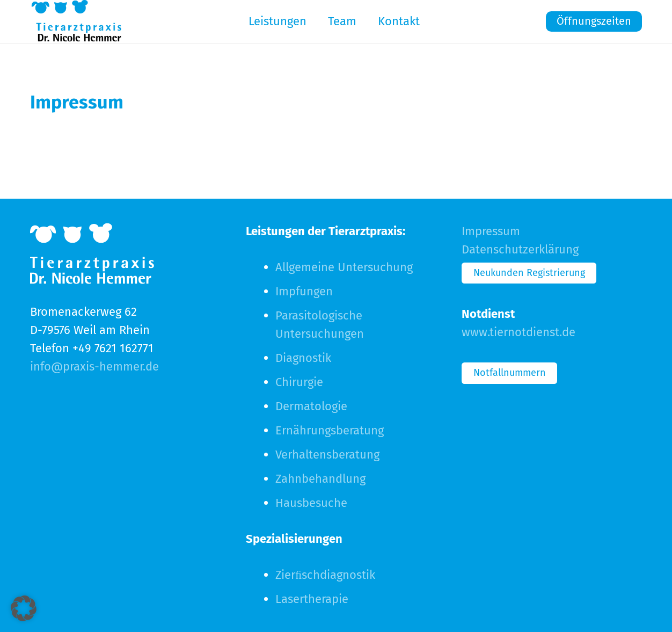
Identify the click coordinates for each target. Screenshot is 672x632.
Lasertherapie (312, 599)
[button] (24, 608)
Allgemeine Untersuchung (344, 267)
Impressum (491, 231)
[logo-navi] (76, 21)
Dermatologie (311, 406)
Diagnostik (303, 358)
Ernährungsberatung (330, 430)
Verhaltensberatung (327, 455)
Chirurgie (299, 382)
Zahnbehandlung (320, 479)
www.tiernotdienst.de (518, 332)
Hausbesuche (311, 503)
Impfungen (304, 291)
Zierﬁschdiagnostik (325, 575)
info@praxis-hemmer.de (94, 366)
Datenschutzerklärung (520, 249)
